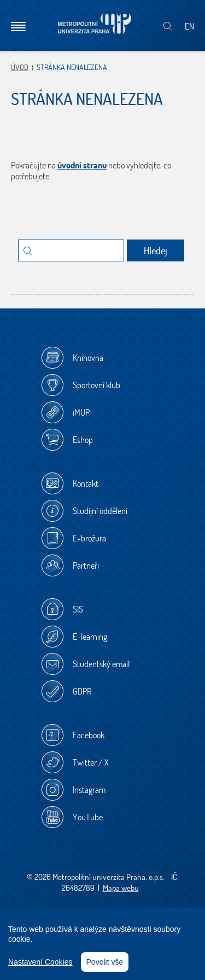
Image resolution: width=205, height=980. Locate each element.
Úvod (20, 67)
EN (189, 26)
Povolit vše (105, 962)
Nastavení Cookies (40, 962)
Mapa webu (121, 888)
